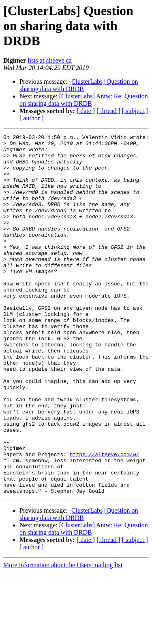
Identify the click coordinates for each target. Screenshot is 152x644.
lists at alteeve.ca (50, 60)
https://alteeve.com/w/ (105, 519)
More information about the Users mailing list (63, 637)
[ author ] (32, 118)
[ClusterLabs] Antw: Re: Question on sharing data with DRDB (84, 100)
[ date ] (86, 111)
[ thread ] (108, 111)
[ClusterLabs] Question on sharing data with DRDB (79, 85)
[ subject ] (135, 111)
